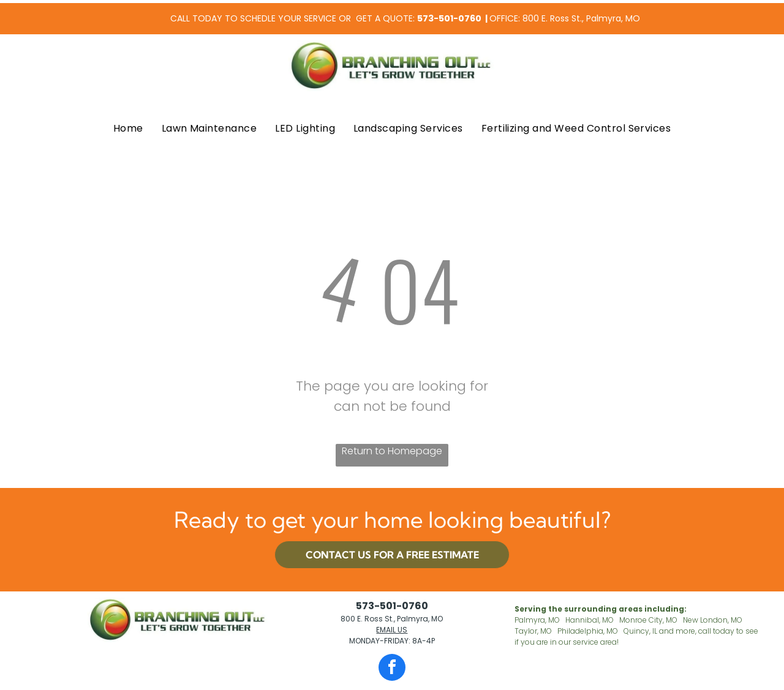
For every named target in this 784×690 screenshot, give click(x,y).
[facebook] (392, 669)
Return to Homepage (392, 451)
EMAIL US (392, 630)
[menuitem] (128, 129)
